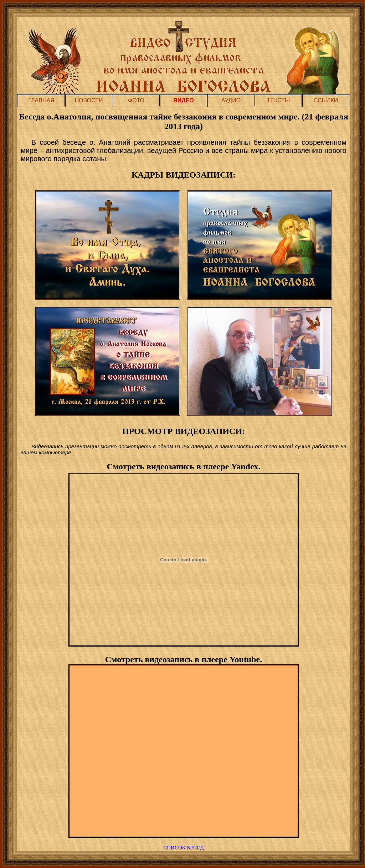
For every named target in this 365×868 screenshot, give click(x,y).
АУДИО (231, 100)
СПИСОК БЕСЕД (183, 848)
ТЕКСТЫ (279, 100)
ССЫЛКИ (326, 100)
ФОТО (136, 100)
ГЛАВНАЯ (41, 100)
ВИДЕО (184, 100)
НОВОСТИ (89, 100)
